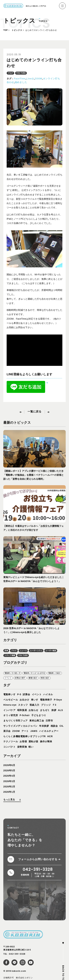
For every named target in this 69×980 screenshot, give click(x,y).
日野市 (49, 721)
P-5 (19, 694)
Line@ (30, 79)
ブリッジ (46, 705)
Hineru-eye (10, 705)
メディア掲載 (10, 655)
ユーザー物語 (51, 651)
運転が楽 (33, 741)
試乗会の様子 (20, 678)
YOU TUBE (21, 73)
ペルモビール (11, 700)
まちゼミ (45, 710)
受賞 (6, 651)
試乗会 (26, 694)
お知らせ (33, 710)
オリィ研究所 (11, 715)
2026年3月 (9, 781)
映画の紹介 (45, 678)
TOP (5, 30)
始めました (21, 82)
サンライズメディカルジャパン (20, 726)
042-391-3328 (17, 954)
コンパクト (9, 747)
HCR (50, 736)
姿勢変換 (22, 747)
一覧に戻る (34, 412)
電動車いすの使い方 (12, 673)
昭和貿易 (22, 710)
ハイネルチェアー (49, 731)
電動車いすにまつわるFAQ (34, 673)
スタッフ (23, 705)
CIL (62, 726)
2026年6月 (9, 765)
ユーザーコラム (36, 651)
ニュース (23, 651)
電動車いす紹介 (54, 673)
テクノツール (11, 741)
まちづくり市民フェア (16, 721)
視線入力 (34, 705)
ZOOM (38, 79)
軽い (31, 747)
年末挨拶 (44, 726)
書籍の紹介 (33, 678)
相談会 (54, 726)
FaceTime (20, 79)
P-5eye (58, 700)
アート (25, 731)
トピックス (17, 30)
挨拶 (54, 710)
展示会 (7, 731)
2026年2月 (9, 787)
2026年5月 (9, 770)
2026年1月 (9, 792)
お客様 (23, 741)
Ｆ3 (54, 705)
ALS (60, 710)
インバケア (9, 710)
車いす (35, 700)
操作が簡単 (46, 741)
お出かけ (24, 700)
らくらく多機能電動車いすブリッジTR (24, 736)
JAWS (34, 731)
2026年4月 (9, 776)
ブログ (10, 73)
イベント (8, 678)
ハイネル (48, 694)
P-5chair (25, 715)
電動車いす (9, 694)
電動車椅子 (46, 700)
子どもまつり (39, 715)
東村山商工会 (37, 721)
